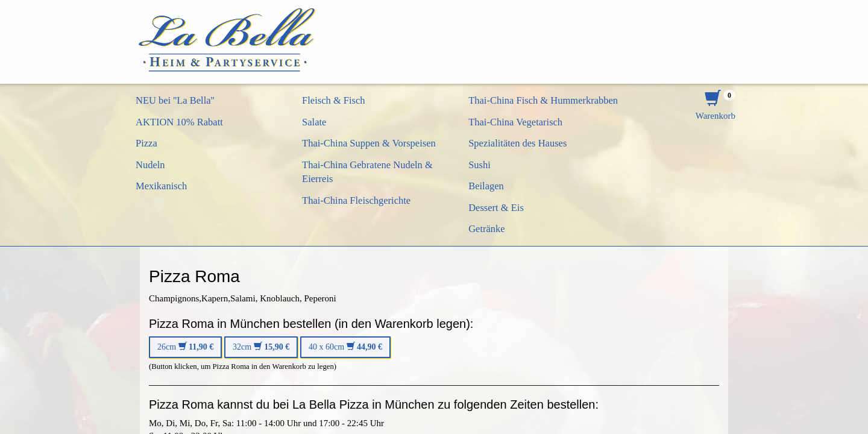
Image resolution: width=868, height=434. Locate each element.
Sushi (480, 165)
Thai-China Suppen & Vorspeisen (369, 143)
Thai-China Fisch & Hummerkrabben (543, 100)
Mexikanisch (161, 186)
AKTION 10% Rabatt (179, 122)
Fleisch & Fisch (334, 100)
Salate (314, 122)
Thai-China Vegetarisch (515, 122)
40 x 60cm (345, 347)
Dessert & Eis (496, 208)
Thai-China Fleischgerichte (356, 200)
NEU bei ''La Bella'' (175, 100)
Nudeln (150, 165)
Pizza (146, 143)
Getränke (486, 229)
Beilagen (486, 186)
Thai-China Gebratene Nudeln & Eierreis (367, 172)
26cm (185, 347)
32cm (261, 347)
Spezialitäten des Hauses (517, 143)
